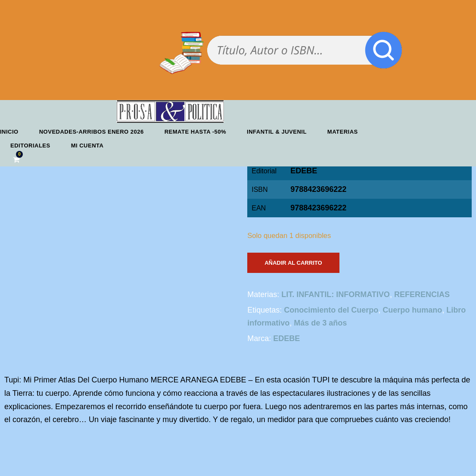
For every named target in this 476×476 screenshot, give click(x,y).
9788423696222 (318, 208)
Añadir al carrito (293, 263)
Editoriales (30, 146)
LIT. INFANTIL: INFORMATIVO (336, 294)
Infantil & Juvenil (277, 132)
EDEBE (304, 171)
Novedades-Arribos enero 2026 (92, 132)
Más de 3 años (320, 323)
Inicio (9, 132)
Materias (343, 132)
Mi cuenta (87, 146)
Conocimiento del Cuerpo (331, 310)
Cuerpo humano (412, 310)
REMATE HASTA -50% (195, 132)
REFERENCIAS (422, 294)
